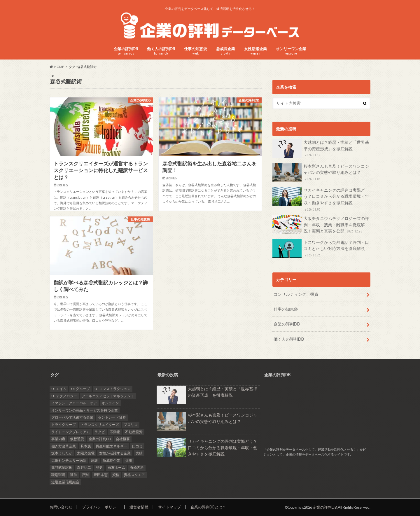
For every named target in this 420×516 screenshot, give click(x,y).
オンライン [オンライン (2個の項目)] (110, 403)
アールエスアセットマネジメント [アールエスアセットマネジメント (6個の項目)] (108, 396)
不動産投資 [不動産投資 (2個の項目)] (134, 432)
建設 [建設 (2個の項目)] (94, 460)
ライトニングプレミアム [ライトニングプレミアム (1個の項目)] (71, 432)
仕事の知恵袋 (195, 51)
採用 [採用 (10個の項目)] (129, 460)
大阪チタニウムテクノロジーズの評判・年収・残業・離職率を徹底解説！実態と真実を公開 (321, 225)
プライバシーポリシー (101, 507)
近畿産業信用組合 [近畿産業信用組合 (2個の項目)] (65, 482)
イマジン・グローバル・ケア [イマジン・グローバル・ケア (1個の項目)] (74, 403)
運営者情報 (139, 507)
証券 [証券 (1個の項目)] (73, 475)
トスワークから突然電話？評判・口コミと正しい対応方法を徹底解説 (321, 249)
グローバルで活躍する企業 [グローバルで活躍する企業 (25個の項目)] (72, 417)
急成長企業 (226, 51)
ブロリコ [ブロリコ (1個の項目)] (131, 425)
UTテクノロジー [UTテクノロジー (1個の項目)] (64, 396)
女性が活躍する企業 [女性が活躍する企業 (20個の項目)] (115, 453)
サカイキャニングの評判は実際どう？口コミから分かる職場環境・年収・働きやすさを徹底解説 (321, 200)
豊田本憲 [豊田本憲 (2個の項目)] (101, 475)
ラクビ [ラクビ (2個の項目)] (100, 432)
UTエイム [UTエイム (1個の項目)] (59, 389)
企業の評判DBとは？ (208, 507)
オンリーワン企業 (291, 51)
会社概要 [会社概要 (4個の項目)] (123, 439)
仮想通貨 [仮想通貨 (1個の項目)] (77, 439)
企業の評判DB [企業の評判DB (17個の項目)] (100, 439)
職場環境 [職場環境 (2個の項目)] (58, 475)
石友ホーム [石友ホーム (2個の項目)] (116, 467)
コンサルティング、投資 (296, 294)
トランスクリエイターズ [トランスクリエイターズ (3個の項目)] (100, 425)
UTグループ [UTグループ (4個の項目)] (80, 389)
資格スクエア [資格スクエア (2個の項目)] (134, 475)
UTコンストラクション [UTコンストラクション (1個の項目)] (113, 389)
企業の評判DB (126, 51)
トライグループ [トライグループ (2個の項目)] (64, 425)
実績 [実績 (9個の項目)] (139, 453)
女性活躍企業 (256, 51)
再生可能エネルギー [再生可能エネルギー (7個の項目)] (111, 446)
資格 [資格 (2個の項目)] (116, 475)
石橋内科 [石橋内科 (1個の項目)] (137, 467)
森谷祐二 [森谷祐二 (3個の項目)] (84, 467)
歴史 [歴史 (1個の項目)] (99, 467)
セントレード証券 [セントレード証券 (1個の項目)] (112, 417)
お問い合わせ (61, 507)
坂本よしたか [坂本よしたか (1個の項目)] (62, 453)
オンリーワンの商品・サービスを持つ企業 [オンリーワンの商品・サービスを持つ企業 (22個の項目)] (85, 410)
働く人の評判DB (161, 51)
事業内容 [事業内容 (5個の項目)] (58, 439)
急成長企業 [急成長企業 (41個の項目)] (111, 460)
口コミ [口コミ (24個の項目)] (137, 446)
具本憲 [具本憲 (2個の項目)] (86, 446)
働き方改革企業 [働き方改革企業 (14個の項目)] (64, 446)
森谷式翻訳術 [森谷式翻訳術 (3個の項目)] (62, 467)
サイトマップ (169, 507)
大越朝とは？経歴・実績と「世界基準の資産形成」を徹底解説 (321, 149)
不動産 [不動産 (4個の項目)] (115, 432)
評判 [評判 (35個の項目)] (85, 475)
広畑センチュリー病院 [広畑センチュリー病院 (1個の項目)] (69, 460)
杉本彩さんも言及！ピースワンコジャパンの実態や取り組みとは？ (321, 173)
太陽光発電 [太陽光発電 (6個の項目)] (86, 453)
